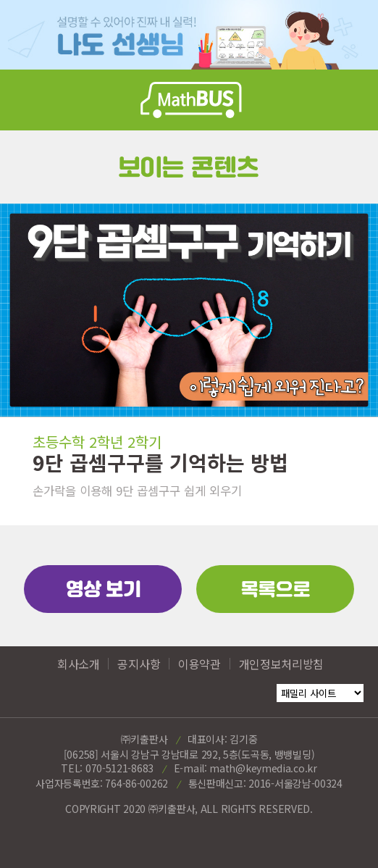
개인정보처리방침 (282, 664)
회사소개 (79, 664)
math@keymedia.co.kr (263, 768)
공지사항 (139, 664)
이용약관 (199, 664)
